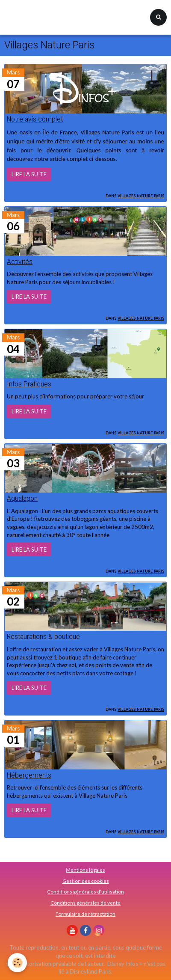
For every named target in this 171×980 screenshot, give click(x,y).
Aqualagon (22, 499)
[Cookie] (17, 963)
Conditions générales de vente (85, 903)
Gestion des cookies (86, 881)
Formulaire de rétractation (85, 914)
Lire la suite (29, 174)
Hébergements (29, 775)
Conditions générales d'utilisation (85, 891)
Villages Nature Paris (141, 195)
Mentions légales (85, 870)
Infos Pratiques (29, 384)
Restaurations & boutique (43, 637)
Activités (20, 262)
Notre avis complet (35, 119)
